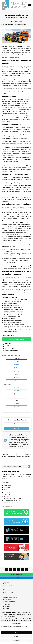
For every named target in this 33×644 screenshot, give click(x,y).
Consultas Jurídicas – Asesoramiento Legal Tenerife (17, 330)
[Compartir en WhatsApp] (17, 371)
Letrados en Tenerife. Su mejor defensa (14, 324)
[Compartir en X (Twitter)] (17, 358)
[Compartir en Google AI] (17, 394)
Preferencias (16, 641)
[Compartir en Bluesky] (17, 378)
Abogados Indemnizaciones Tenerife (13, 315)
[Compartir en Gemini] (17, 397)
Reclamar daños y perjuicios (11, 304)
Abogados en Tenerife (15, 437)
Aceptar (17, 632)
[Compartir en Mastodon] (17, 381)
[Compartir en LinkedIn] (17, 361)
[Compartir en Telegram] (17, 368)
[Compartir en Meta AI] (17, 410)
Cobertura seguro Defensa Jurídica (13, 305)
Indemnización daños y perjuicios (12, 302)
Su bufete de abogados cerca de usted (13, 311)
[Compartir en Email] (17, 374)
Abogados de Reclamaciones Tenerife (13, 309)
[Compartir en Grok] (17, 400)
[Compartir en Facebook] (17, 365)
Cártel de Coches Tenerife (10, 332)
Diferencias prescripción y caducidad (13, 307)
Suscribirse (16, 428)
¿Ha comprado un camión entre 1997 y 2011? (15, 300)
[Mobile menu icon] (30, 5)
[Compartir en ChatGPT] (17, 391)
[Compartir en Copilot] (17, 407)
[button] (31, 624)
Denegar (17, 637)
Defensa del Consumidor (10, 319)
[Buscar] (29, 467)
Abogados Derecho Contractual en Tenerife (15, 313)
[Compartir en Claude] (17, 387)
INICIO (3, 25)
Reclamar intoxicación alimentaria (12, 317)
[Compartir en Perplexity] (17, 404)
